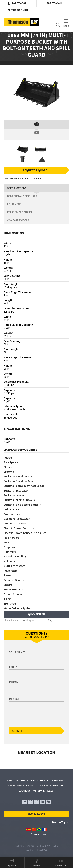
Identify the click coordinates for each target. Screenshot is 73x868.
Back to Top (59, 822)
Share (37, 179)
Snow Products (13, 589)
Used (16, 781)
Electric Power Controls (19, 528)
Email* (13, 667)
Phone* (14, 682)
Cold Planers (11, 509)
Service (44, 781)
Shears (8, 585)
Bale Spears (11, 462)
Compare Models (18, 220)
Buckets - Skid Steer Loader (21, 505)
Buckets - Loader (14, 495)
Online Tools (16, 786)
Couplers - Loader (15, 523)
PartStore (38, 791)
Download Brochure (16, 179)
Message (15, 699)
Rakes (7, 575)
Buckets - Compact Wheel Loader (25, 486)
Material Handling (15, 556)
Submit (17, 731)
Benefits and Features (22, 196)
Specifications (17, 188)
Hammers (10, 552)
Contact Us (57, 786)
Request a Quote (35, 170)
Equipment (14, 204)
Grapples (9, 547)
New (9, 781)
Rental (25, 781)
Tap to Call (18, 3)
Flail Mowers (11, 538)
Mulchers (9, 561)
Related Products (19, 212)
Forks (7, 542)
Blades (8, 467)
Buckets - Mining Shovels (19, 500)
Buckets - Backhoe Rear (18, 481)
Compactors (12, 514)
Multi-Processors (14, 566)
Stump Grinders (14, 594)
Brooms (9, 472)
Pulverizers (11, 571)
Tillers (7, 599)
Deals (50, 791)
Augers (8, 457)
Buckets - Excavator (16, 490)
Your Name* (17, 652)
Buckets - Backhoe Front (19, 476)
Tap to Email (18, 10)
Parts (34, 781)
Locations (25, 791)
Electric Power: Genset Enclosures (25, 533)
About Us (31, 786)
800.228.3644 (37, 814)
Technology (57, 781)
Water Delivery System (18, 608)
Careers (43, 786)
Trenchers (10, 603)
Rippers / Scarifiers (15, 580)
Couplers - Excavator (17, 519)
